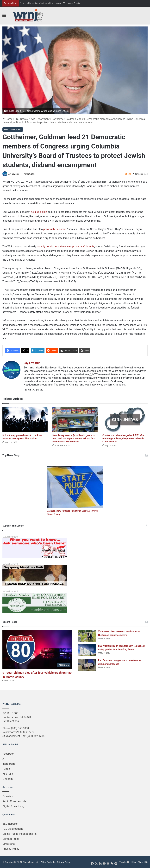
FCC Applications (13, 829)
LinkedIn (8, 779)
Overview (8, 796)
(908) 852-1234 (35, 736)
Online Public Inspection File (19, 834)
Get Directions (11, 721)
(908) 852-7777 (25, 732)
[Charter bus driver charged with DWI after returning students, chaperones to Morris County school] (125, 420)
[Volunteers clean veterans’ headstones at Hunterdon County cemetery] (87, 636)
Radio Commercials (14, 801)
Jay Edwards (14, 174)
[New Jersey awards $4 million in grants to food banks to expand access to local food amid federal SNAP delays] (75, 420)
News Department (39, 119)
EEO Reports (10, 824)
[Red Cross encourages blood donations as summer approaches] (87, 665)
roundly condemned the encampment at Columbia (66, 247)
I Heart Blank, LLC (139, 862)
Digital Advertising (13, 806)
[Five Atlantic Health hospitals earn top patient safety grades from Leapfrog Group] (87, 650)
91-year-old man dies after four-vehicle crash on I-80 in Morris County (50, 3)
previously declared (54, 229)
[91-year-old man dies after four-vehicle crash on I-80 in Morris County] (37, 649)
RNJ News (21, 119)
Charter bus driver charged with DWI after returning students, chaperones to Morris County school (124, 438)
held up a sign (39, 212)
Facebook (8, 754)
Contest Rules (11, 839)
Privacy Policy (11, 849)
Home (7, 119)
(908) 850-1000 (20, 728)
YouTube (8, 774)
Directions (9, 844)
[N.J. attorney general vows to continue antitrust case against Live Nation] (25, 420)
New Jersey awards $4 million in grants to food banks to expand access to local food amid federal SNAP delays (74, 438)
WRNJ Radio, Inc (48, 862)
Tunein (6, 769)
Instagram (9, 764)
